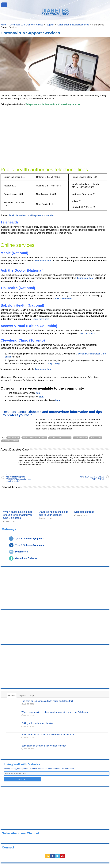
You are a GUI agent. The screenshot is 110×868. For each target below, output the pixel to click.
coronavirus (14, 438)
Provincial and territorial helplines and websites (32, 215)
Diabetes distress (84, 512)
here (38, 393)
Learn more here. (86, 278)
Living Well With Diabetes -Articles (27, 25)
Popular (23, 696)
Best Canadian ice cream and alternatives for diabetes (48, 735)
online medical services (60, 438)
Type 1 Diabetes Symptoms (30, 539)
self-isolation (81, 438)
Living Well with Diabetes (22, 764)
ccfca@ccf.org (53, 363)
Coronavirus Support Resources (73, 25)
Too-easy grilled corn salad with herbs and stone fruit (47, 701)
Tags (32, 696)
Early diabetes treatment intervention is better (44, 746)
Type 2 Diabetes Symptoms (30, 545)
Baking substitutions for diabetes (37, 723)
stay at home (96, 438)
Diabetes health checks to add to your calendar (54, 513)
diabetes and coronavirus (35, 438)
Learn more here (43, 261)
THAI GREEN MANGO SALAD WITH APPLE (90, 477)
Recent (12, 696)
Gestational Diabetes (26, 558)
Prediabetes (22, 552)
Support (50, 25)
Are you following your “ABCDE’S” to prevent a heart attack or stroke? (20, 478)
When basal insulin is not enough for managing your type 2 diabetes (18, 515)
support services (11, 441)
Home (4, 25)
